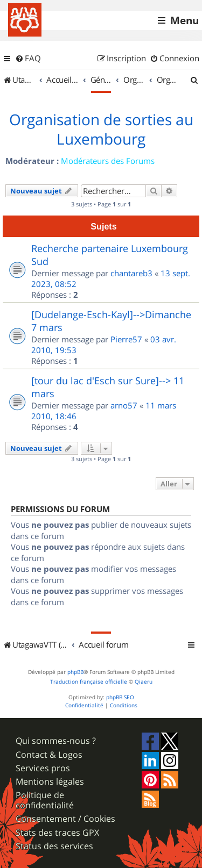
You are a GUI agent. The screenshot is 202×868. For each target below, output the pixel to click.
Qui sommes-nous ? (56, 741)
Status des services (54, 846)
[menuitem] (28, 59)
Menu (184, 20)
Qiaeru (144, 682)
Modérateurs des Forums (108, 161)
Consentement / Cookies (65, 819)
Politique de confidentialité (45, 800)
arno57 (124, 405)
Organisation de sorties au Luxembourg (101, 130)
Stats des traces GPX (57, 833)
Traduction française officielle (89, 682)
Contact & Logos (49, 755)
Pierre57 (126, 339)
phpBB (75, 672)
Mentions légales (50, 782)
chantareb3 (131, 273)
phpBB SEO (120, 697)
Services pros (43, 768)
